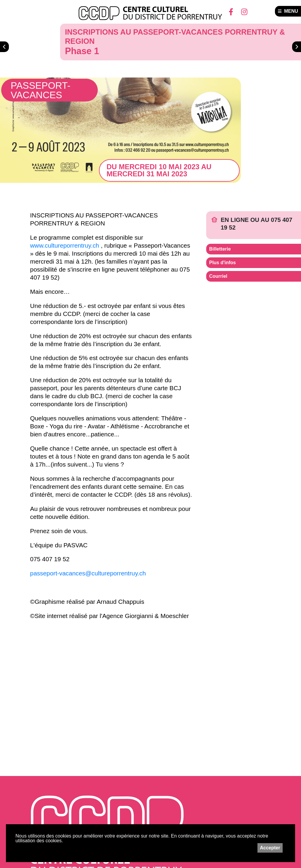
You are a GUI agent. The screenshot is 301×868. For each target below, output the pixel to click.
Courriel (218, 276)
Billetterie (220, 249)
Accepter (270, 848)
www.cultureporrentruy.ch (65, 245)
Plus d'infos (222, 263)
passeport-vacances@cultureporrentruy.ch (88, 573)
